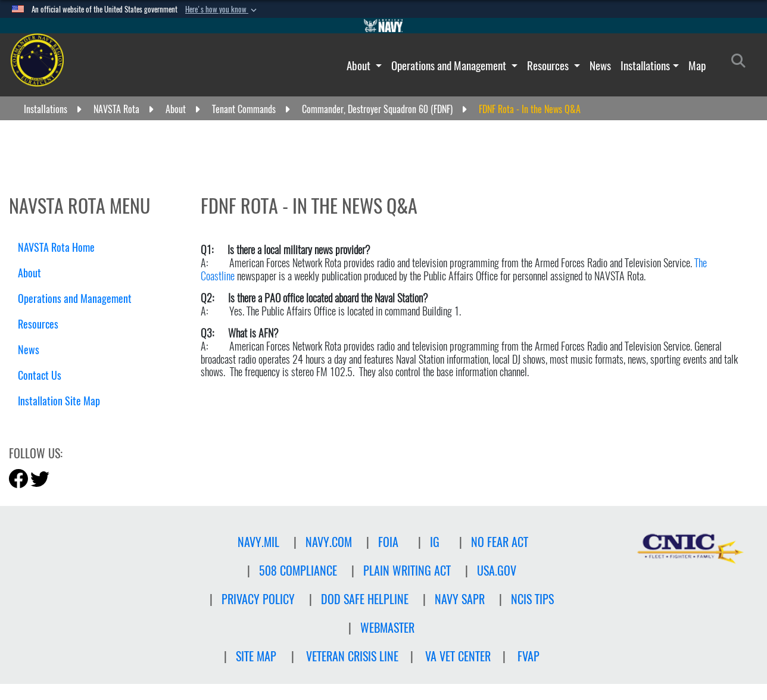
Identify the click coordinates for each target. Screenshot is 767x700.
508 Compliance (298, 571)
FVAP (529, 656)
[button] (222, 10)
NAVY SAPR (460, 599)
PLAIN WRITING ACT (407, 571)
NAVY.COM (329, 542)
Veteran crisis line (352, 656)
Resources (549, 65)
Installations (645, 65)
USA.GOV (497, 571)
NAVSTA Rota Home (56, 247)
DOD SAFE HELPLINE (365, 599)
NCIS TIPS (532, 599)
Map (697, 65)
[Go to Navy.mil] (383, 26)
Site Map (256, 656)
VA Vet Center (458, 656)
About (360, 65)
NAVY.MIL (258, 542)
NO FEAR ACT (500, 542)
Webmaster (387, 628)
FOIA (388, 542)
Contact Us (40, 375)
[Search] (742, 63)
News (600, 65)
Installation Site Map (59, 401)
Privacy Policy (258, 599)
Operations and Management (450, 65)
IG (435, 542)
